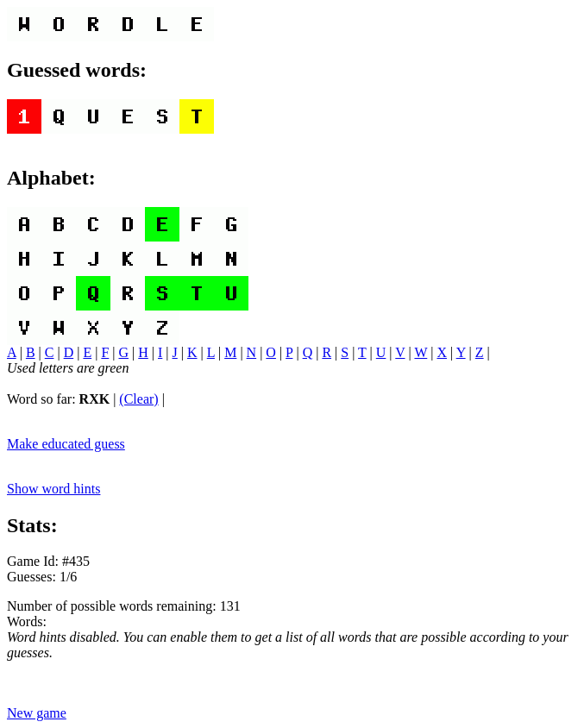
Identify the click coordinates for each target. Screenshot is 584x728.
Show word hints (53, 489)
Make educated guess (66, 444)
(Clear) (138, 399)
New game (37, 713)
